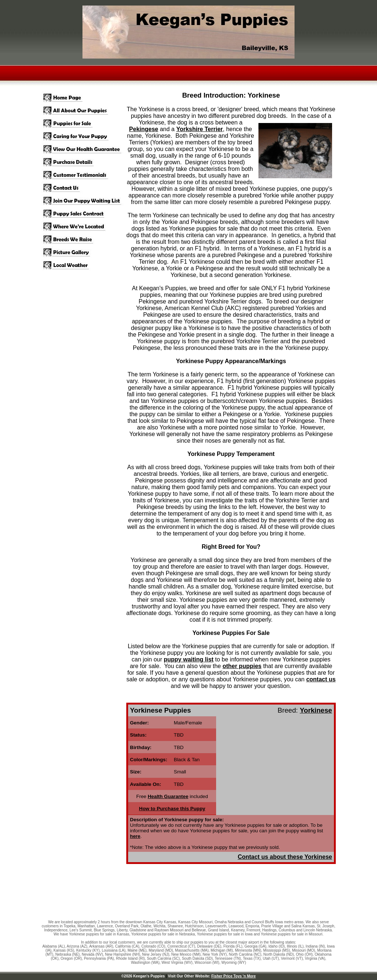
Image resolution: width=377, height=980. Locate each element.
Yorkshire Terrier (200, 129)
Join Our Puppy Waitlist (84, 201)
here (135, 836)
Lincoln (309, 930)
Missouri (299, 950)
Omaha (221, 922)
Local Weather (84, 265)
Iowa (331, 946)
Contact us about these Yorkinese (285, 857)
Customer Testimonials (84, 175)
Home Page (84, 98)
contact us (321, 679)
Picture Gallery (84, 252)
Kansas (59, 950)
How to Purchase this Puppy (172, 809)
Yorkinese (316, 710)
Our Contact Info (84, 188)
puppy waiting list (189, 659)
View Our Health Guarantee (84, 149)
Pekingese (144, 129)
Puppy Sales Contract (84, 214)
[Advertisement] (188, 895)
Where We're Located (84, 227)
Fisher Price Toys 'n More (234, 976)
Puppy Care (84, 136)
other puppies (242, 666)
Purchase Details (84, 162)
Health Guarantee (168, 796)
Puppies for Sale (84, 124)
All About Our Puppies (84, 111)
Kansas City (153, 922)
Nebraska (63, 954)
